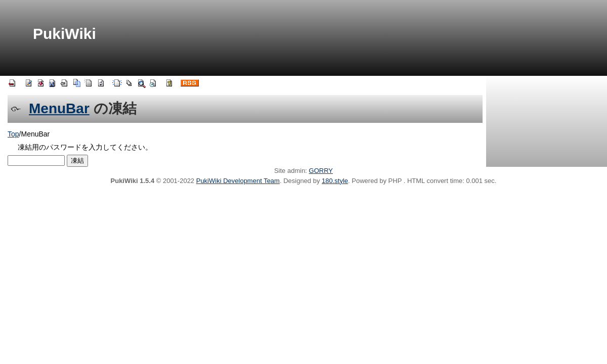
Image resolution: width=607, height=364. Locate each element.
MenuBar (59, 108)
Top (13, 134)
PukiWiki (64, 34)
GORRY (321, 171)
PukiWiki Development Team (238, 181)
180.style (335, 181)
